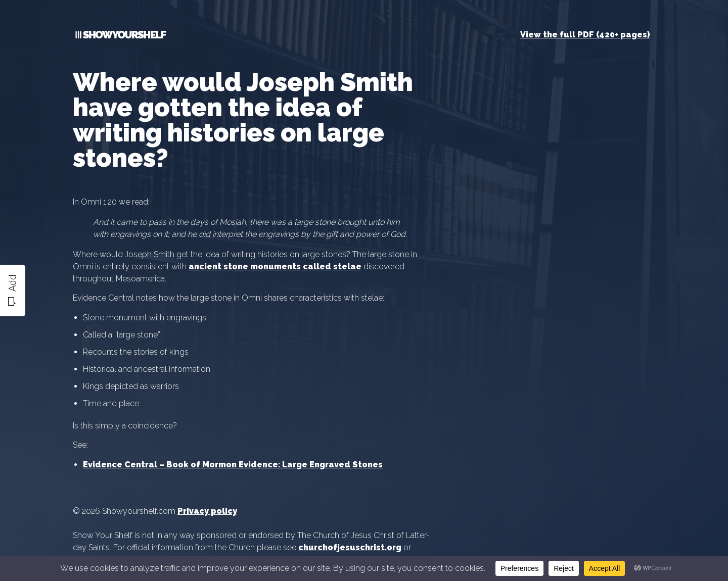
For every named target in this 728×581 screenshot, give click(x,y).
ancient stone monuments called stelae (275, 267)
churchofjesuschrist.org (350, 547)
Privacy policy (207, 511)
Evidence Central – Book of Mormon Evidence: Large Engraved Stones (233, 465)
